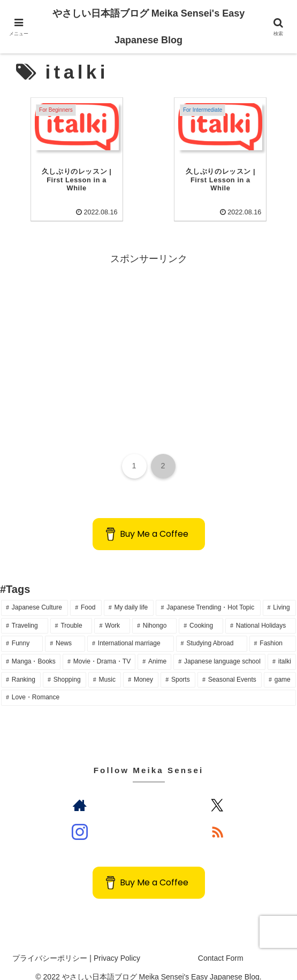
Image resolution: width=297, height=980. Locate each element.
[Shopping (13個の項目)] (64, 668)
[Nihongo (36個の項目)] (154, 614)
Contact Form (221, 946)
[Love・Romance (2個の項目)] (148, 685)
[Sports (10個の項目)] (178, 668)
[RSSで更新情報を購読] (217, 820)
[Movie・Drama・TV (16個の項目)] (99, 650)
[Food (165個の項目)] (86, 596)
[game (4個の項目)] (280, 668)
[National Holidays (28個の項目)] (261, 614)
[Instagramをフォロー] (80, 820)
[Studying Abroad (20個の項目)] (212, 631)
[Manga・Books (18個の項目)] (31, 650)
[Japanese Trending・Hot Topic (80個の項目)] (208, 596)
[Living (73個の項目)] (279, 596)
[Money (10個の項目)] (141, 668)
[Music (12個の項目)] (105, 668)
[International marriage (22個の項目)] (131, 631)
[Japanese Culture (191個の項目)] (35, 596)
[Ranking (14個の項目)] (21, 668)
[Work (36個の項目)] (112, 614)
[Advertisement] (148, 330)
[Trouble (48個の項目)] (71, 614)
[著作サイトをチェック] (80, 793)
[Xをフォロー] (217, 793)
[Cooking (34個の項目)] (201, 614)
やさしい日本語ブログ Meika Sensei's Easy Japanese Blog (148, 27)
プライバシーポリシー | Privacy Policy (76, 946)
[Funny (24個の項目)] (22, 631)
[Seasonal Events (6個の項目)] (230, 668)
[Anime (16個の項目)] (154, 650)
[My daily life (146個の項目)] (129, 596)
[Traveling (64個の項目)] (25, 614)
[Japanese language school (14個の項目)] (219, 650)
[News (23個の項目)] (65, 631)
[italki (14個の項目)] (282, 650)
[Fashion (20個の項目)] (273, 631)
